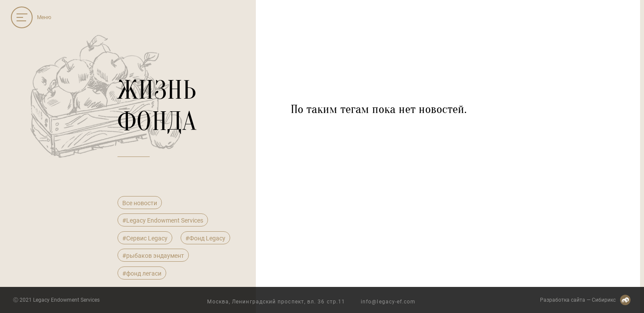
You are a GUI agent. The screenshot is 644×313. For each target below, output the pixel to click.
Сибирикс (604, 300)
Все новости (140, 203)
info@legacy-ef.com (388, 302)
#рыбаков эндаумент (153, 256)
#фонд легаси (142, 273)
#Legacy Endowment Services (163, 220)
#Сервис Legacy (145, 238)
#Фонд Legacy (205, 238)
